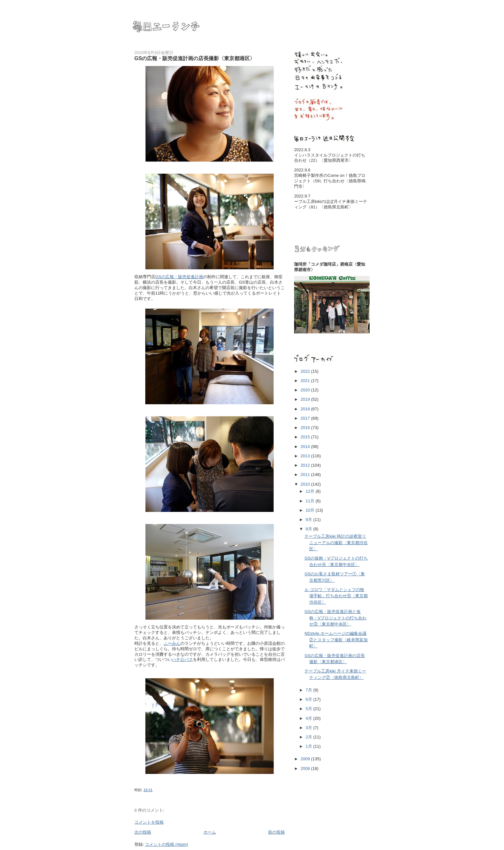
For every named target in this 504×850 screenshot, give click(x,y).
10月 (311, 510)
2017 (306, 418)
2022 (306, 371)
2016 (306, 428)
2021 (306, 381)
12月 (311, 491)
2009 (306, 759)
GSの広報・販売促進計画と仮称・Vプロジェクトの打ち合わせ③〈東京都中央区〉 (335, 618)
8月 (310, 529)
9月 (310, 520)
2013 (306, 456)
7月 (310, 690)
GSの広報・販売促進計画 (179, 277)
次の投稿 (143, 832)
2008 (306, 768)
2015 (306, 437)
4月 (310, 718)
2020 (306, 390)
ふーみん (172, 643)
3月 (310, 728)
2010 (306, 484)
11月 (311, 501)
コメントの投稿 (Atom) (166, 844)
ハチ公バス (182, 659)
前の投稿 (276, 832)
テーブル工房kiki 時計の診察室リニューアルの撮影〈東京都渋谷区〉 (336, 543)
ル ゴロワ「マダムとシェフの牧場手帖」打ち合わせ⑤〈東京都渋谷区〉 (336, 596)
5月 (310, 709)
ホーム (210, 832)
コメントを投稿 (149, 822)
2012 (306, 465)
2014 (306, 447)
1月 (310, 746)
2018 (306, 409)
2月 (310, 737)
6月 (310, 699)
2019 (306, 399)
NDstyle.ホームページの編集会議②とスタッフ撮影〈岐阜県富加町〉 (336, 640)
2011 (306, 475)
